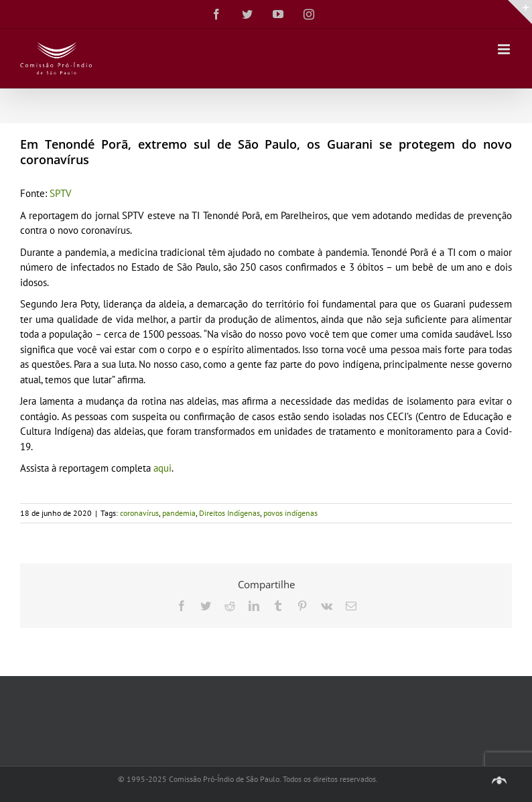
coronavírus (139, 513)
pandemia (179, 513)
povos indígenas (290, 513)
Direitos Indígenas (229, 513)
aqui (162, 468)
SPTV (61, 193)
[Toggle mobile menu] (505, 49)
